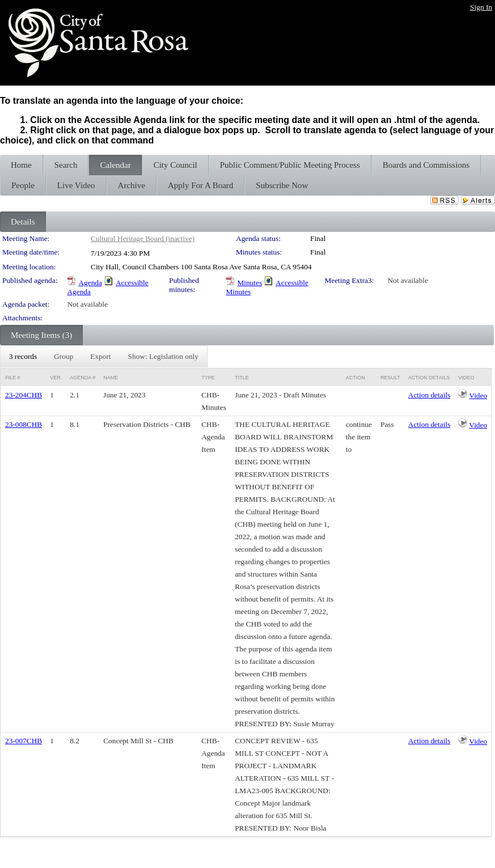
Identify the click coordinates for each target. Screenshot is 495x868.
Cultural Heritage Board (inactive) (143, 238)
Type (208, 378)
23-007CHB (24, 741)
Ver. (56, 378)
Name (111, 378)
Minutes (249, 283)
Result (390, 378)
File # (13, 378)
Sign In (481, 7)
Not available (407, 280)
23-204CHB (24, 395)
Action (356, 378)
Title (242, 378)
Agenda (90, 283)
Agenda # (82, 378)
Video (478, 395)
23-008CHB (24, 424)
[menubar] (104, 357)
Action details (429, 395)
